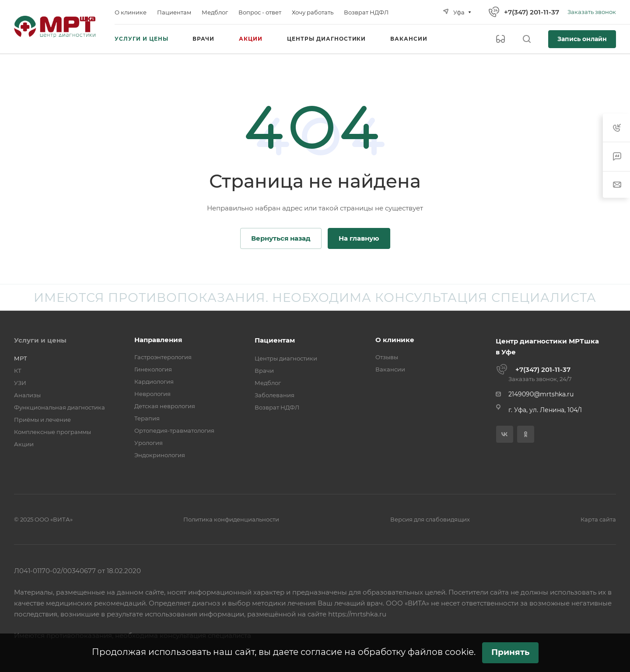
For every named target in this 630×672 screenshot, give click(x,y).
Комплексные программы (52, 432)
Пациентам (275, 340)
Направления (158, 340)
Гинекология (153, 369)
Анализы (27, 395)
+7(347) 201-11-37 (532, 12)
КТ (18, 371)
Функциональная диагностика (59, 407)
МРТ (21, 358)
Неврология (152, 394)
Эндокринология (160, 455)
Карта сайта (598, 519)
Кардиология (154, 381)
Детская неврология (165, 406)
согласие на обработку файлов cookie (387, 652)
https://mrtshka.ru (357, 614)
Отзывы (387, 357)
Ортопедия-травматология (174, 430)
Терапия (147, 418)
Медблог (268, 383)
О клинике (395, 340)
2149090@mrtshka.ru (541, 394)
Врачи (264, 371)
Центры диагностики (286, 358)
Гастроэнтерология (163, 357)
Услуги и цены (40, 340)
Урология (149, 443)
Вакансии (390, 369)
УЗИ (20, 383)
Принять (510, 652)
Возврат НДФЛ (277, 407)
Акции (24, 444)
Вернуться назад (281, 238)
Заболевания (275, 395)
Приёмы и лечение (42, 420)
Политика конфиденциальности (231, 519)
